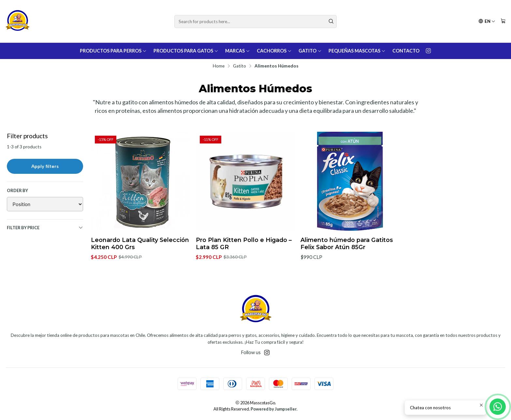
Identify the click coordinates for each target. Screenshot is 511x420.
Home (219, 66)
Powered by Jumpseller (274, 409)
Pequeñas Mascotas (357, 51)
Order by (17, 190)
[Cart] (503, 21)
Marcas (238, 51)
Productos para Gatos (186, 51)
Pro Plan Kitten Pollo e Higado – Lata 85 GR (244, 243)
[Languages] (487, 21)
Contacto (406, 51)
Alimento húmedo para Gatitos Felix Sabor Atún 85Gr (347, 243)
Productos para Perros (113, 51)
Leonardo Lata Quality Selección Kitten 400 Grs (140, 243)
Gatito (310, 51)
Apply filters (45, 166)
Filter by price (45, 228)
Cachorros (274, 51)
